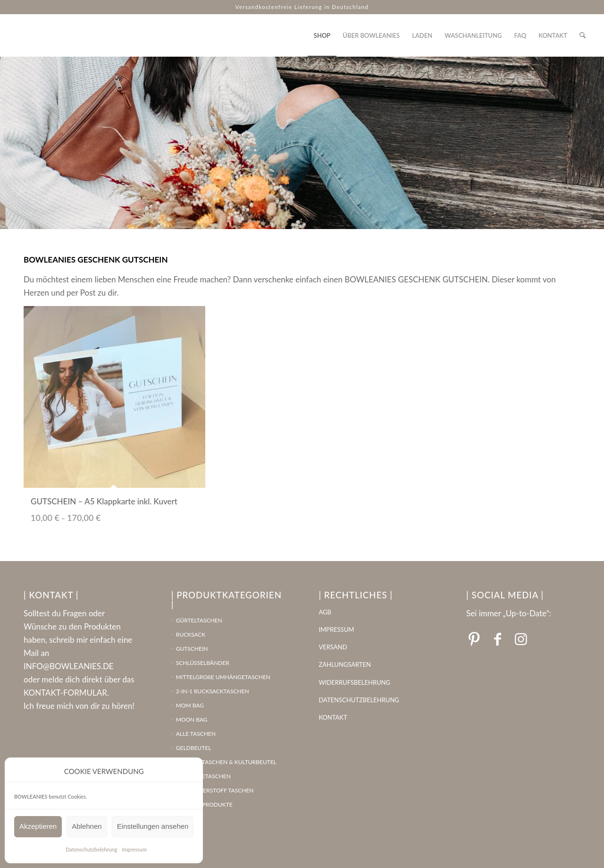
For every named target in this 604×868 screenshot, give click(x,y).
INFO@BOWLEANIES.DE (69, 666)
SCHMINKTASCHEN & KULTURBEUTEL (226, 762)
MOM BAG (190, 705)
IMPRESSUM (336, 630)
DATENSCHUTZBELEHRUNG (359, 700)
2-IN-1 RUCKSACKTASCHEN (213, 691)
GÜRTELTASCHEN (199, 620)
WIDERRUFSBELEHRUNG (354, 682)
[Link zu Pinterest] (474, 638)
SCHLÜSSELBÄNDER (203, 663)
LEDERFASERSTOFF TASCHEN (215, 790)
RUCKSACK (191, 634)
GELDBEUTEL (194, 748)
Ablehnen (87, 826)
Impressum (135, 849)
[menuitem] (322, 35)
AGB (325, 612)
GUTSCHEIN (192, 649)
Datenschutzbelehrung (91, 849)
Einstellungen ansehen (153, 826)
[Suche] (583, 35)
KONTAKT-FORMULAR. (66, 693)
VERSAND (333, 647)
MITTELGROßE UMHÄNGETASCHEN (223, 677)
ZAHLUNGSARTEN (345, 664)
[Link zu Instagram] (521, 638)
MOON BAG (192, 719)
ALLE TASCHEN (196, 734)
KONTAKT (333, 717)
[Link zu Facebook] (497, 638)
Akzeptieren (38, 826)
